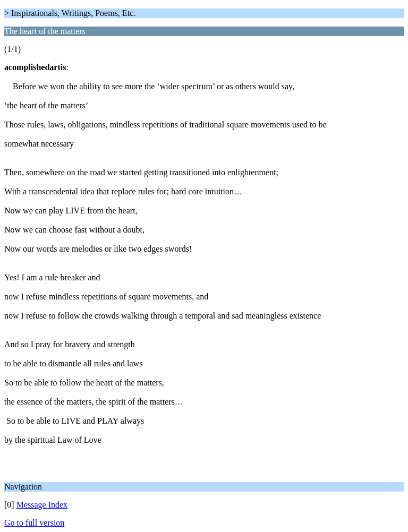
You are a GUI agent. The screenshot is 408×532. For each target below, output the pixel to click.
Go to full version (34, 523)
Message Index (42, 505)
